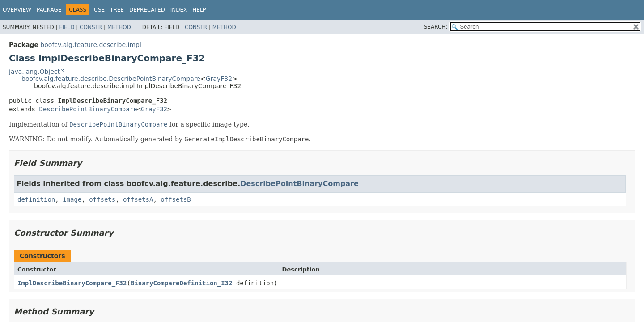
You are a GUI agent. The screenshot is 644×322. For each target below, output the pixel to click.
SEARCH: (436, 27)
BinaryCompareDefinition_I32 (182, 283)
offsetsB (176, 199)
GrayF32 (219, 79)
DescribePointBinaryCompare (88, 109)
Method (119, 27)
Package (49, 10)
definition (36, 199)
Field (67, 27)
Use (99, 10)
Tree (117, 10)
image (72, 199)
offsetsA (138, 199)
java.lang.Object (34, 72)
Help (199, 10)
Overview (17, 10)
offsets (102, 199)
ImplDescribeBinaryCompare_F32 (72, 283)
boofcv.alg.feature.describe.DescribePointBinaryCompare (111, 79)
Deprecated (147, 10)
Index (179, 10)
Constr (91, 27)
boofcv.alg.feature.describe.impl (91, 45)
